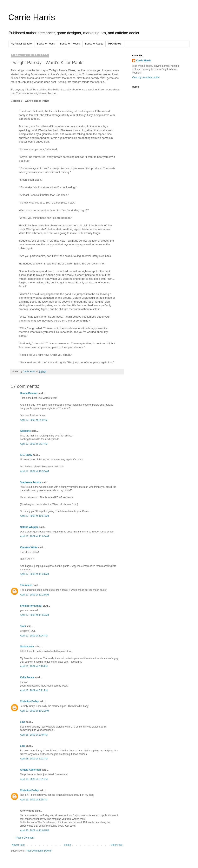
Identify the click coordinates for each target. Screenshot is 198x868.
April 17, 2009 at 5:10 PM (34, 666)
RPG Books (115, 44)
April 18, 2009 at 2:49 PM (34, 735)
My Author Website (21, 44)
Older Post (116, 845)
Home (68, 845)
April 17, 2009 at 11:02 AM (34, 536)
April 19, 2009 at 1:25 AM (34, 800)
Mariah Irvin (27, 647)
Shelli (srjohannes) (31, 606)
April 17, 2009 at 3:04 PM (34, 636)
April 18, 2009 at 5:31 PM (34, 779)
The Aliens (26, 585)
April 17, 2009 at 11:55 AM (34, 615)
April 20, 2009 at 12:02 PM (34, 831)
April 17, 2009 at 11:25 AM (34, 595)
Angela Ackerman (30, 770)
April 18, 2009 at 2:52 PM (34, 759)
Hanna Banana (29, 393)
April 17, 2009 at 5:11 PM (34, 690)
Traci (23, 626)
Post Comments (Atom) (39, 851)
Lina (23, 722)
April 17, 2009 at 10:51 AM (34, 516)
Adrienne (25, 431)
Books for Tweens (70, 44)
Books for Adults (94, 44)
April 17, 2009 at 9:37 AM (34, 444)
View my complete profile (146, 77)
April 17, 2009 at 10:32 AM (34, 471)
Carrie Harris (32, 17)
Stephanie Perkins (31, 482)
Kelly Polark (27, 677)
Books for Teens (46, 44)
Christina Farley (29, 701)
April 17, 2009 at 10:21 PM (34, 711)
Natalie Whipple (29, 527)
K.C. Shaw (26, 455)
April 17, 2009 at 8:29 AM (34, 420)
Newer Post (18, 845)
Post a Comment (25, 838)
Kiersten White (29, 547)
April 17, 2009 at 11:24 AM (34, 574)
